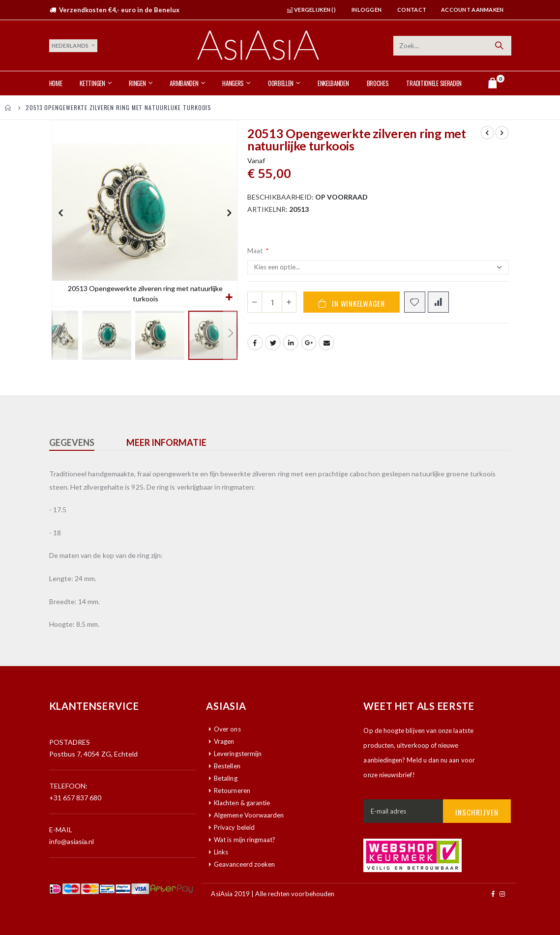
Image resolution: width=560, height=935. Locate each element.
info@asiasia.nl (72, 841)
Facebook (255, 347)
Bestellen (227, 766)
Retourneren (232, 790)
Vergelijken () (311, 10)
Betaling (226, 778)
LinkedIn (291, 347)
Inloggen (367, 10)
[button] (229, 298)
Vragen (224, 741)
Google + (309, 347)
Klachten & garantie (242, 803)
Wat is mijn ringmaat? (245, 840)
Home (8, 108)
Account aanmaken (472, 10)
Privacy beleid (234, 827)
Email (326, 347)
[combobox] (452, 46)
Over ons (227, 729)
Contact (412, 10)
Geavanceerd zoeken (244, 864)
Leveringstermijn (238, 754)
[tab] (79, 443)
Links (221, 852)
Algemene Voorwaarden (249, 815)
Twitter (273, 347)
